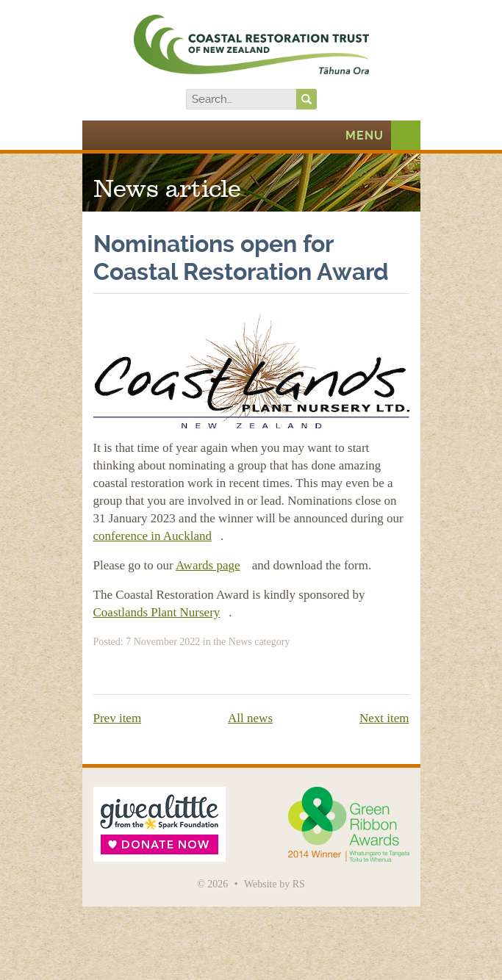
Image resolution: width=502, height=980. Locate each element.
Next (384, 718)
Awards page (208, 565)
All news (250, 718)
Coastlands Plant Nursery (157, 612)
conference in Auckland (153, 536)
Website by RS (275, 884)
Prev (118, 718)
